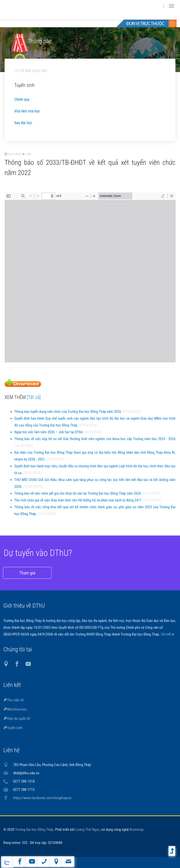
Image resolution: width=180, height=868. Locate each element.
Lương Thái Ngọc (87, 830)
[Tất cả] (34, 397)
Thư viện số (14, 700)
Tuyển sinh (13, 728)
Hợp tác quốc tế (17, 719)
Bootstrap (137, 830)
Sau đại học (23, 123)
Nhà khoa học (15, 709)
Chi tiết (166, 634)
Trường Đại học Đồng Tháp (34, 830)
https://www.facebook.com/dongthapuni (42, 798)
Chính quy (22, 99)
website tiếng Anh (7, 862)
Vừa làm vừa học (27, 111)
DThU (51, 10)
